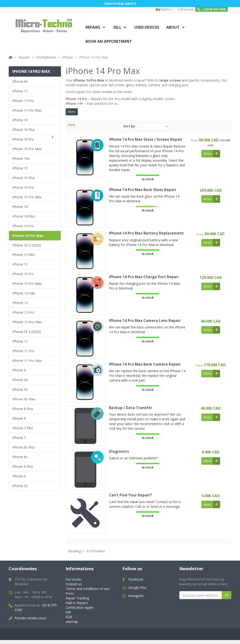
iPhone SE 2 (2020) (27, 332)
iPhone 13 (20, 264)
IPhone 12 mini (24, 293)
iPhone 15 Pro (23, 187)
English (164, 9)
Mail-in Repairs (77, 603)
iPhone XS (20, 389)
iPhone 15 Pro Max (27, 197)
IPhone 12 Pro (23, 312)
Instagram (136, 596)
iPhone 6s (20, 457)
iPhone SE (20, 486)
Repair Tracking (77, 598)
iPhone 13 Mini (24, 255)
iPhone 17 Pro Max (27, 110)
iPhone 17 (20, 91)
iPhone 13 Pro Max (27, 283)
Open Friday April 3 (120, 3)
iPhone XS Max (24, 399)
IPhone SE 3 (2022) (27, 245)
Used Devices (147, 27)
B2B (69, 617)
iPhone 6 (19, 476)
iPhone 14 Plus (24, 216)
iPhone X (19, 370)
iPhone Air (20, 81)
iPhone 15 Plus (24, 178)
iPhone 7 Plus (23, 428)
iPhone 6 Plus (23, 466)
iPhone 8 (19, 418)
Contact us (74, 584)
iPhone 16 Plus (24, 130)
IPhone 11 (20, 341)
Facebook (136, 580)
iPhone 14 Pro (23, 226)
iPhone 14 (20, 207)
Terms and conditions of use (87, 589)
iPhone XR (20, 380)
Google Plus (137, 588)
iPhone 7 (19, 438)
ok (226, 595)
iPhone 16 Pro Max (27, 149)
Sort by (129, 126)
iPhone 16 (20, 120)
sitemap (72, 622)
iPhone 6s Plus (24, 447)
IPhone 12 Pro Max (27, 322)
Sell (117, 27)
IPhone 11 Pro (23, 351)
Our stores (74, 580)
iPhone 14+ (74, 103)
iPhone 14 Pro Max (28, 236)
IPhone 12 (20, 303)
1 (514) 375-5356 (212, 9)
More (72, 112)
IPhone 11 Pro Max (27, 361)
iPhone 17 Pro (23, 101)
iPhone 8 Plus (23, 409)
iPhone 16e (21, 158)
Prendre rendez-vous (30, 618)
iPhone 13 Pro (23, 274)
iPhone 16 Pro (23, 139)
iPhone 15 (20, 168)
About (173, 27)
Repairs (93, 27)
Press (70, 594)
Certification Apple (79, 608)
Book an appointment (109, 41)
